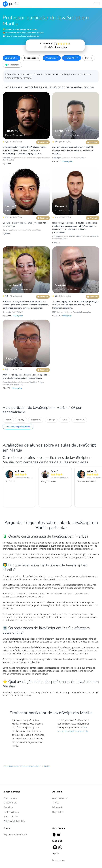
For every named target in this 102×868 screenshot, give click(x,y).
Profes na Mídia (11, 812)
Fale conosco (58, 860)
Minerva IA (57, 807)
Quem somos (10, 798)
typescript (36, 420)
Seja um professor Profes (16, 835)
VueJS (64, 420)
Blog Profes (58, 812)
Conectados (12, 64)
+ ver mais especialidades (18, 427)
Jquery (21, 420)
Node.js (51, 420)
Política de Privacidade (15, 821)
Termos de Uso (11, 817)
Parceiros (8, 807)
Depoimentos (10, 803)
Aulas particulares (61, 798)
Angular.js (79, 420)
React (8, 420)
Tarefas (56, 803)
